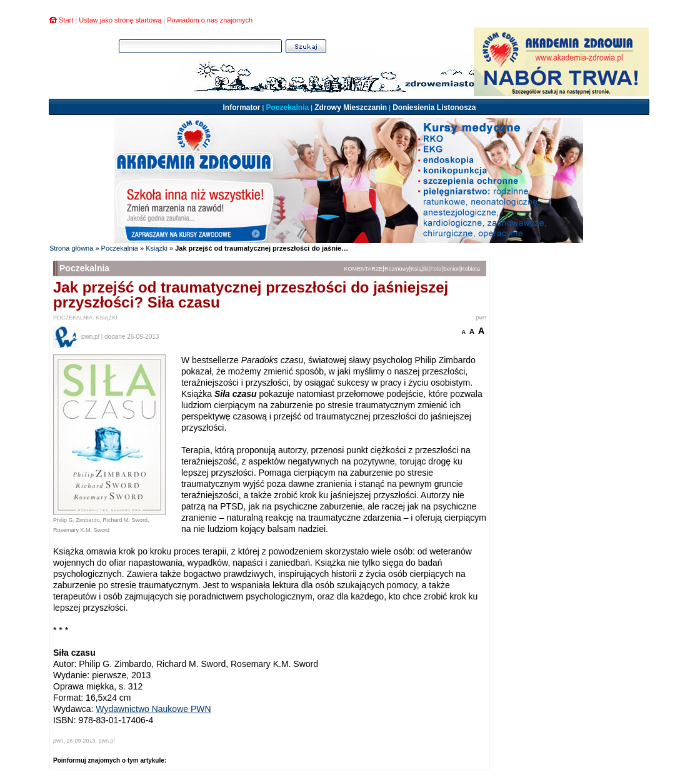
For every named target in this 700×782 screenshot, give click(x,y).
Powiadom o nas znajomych (210, 20)
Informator (241, 108)
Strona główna (71, 248)
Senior (451, 269)
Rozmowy (397, 269)
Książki (157, 248)
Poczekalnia (287, 108)
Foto (436, 269)
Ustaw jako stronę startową (120, 20)
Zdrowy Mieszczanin (351, 108)
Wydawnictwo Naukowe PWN (153, 709)
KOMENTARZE (364, 269)
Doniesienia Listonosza (434, 108)
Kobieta (470, 269)
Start (66, 20)
